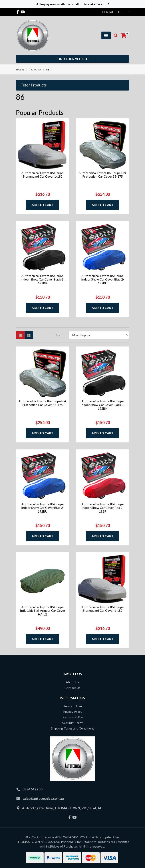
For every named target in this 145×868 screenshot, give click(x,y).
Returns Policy (73, 717)
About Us (72, 682)
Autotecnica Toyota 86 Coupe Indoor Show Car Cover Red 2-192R (103, 508)
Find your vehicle (73, 59)
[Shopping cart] (123, 36)
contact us (111, 12)
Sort (59, 335)
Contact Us (72, 688)
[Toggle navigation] (106, 35)
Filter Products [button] (34, 85)
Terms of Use (72, 706)
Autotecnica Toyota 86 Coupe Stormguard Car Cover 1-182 (42, 175)
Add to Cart (42, 205)
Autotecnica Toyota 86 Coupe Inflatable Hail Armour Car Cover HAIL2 (43, 611)
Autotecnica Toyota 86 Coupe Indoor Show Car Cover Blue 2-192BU (103, 280)
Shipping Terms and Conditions (73, 728)
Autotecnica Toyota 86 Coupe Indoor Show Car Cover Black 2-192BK (42, 280)
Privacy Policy (73, 712)
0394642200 (32, 789)
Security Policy (72, 723)
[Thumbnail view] (20, 335)
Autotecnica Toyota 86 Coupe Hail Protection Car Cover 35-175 (103, 175)
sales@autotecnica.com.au (43, 798)
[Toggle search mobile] (114, 36)
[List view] (29, 335)
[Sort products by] (99, 335)
